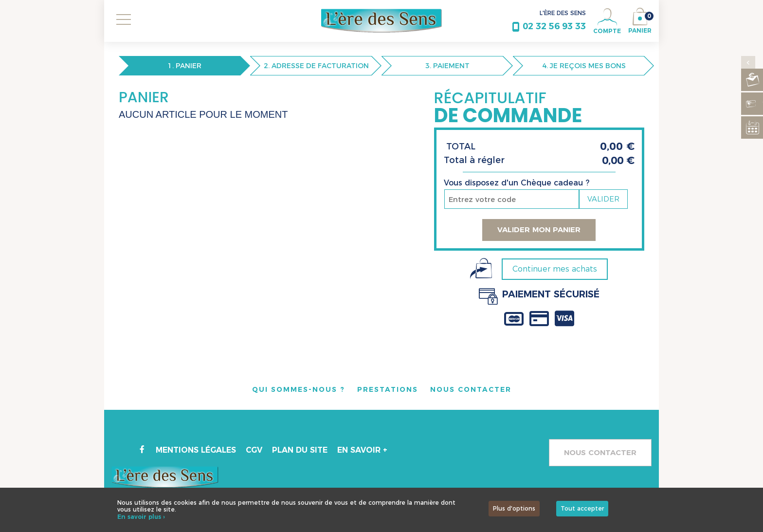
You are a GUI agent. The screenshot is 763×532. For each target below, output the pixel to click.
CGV (255, 450)
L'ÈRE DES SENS (563, 13)
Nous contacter (600, 452)
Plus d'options (514, 508)
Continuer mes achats (555, 269)
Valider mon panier (539, 229)
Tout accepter (582, 508)
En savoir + (363, 450)
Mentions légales (196, 450)
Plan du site (301, 450)
